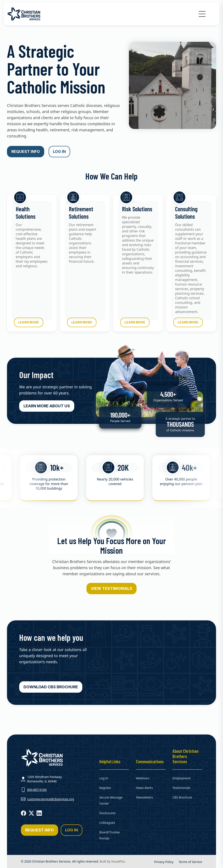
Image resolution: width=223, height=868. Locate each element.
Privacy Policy (164, 862)
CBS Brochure (182, 797)
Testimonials (181, 788)
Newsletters (144, 797)
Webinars (143, 778)
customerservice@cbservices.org (51, 799)
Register (105, 788)
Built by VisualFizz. (113, 861)
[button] (202, 14)
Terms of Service (190, 862)
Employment (182, 778)
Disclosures (107, 813)
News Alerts (144, 788)
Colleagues (107, 823)
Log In (104, 778)
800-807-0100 (37, 790)
